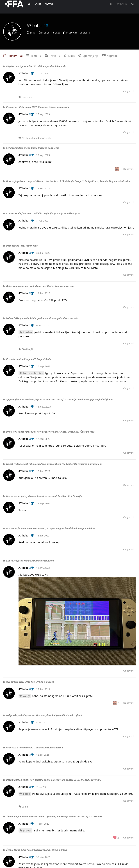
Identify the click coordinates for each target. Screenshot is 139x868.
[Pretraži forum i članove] (135, 6)
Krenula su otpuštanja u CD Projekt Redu (29, 359)
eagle (27, 794)
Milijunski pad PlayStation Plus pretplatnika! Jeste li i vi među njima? (44, 715)
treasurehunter (33, 373)
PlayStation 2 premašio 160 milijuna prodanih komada (36, 66)
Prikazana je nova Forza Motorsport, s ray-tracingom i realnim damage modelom (51, 528)
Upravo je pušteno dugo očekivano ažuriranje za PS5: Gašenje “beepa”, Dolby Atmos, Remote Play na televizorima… (70, 181)
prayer (27, 830)
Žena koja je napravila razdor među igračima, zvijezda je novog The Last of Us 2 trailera (54, 816)
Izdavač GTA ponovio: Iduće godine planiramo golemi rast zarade (42, 318)
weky (26, 696)
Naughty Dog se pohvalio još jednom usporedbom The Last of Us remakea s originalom (54, 464)
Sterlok (28, 332)
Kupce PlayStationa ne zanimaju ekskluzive (30, 561)
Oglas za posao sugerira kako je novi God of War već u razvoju (40, 286)
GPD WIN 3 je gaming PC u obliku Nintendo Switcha (34, 748)
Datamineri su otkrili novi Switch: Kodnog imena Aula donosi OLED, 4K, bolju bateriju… (54, 780)
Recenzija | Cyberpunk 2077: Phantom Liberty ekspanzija (37, 107)
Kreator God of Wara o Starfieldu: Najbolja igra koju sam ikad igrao (43, 213)
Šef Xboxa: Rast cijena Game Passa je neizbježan (33, 148)
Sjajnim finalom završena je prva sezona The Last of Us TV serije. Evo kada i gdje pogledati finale (59, 399)
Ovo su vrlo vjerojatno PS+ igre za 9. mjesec (30, 682)
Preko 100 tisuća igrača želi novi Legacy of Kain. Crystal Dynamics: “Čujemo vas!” (51, 432)
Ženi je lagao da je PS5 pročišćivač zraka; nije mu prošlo (37, 850)
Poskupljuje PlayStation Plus (22, 246)
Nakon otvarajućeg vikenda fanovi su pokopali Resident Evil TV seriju (44, 496)
